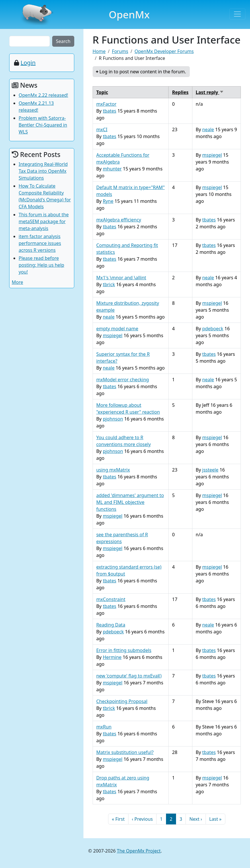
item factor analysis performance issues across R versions (40, 243)
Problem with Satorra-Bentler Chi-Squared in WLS (43, 125)
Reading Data (111, 625)
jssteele (210, 470)
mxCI (102, 129)
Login (28, 63)
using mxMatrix (113, 470)
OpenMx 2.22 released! (43, 95)
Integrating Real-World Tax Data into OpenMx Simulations (43, 171)
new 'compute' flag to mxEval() (129, 676)
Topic (102, 92)
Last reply (210, 92)
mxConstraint (111, 599)
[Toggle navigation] (237, 14)
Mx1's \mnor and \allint (121, 278)
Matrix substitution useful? (125, 752)
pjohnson (113, 419)
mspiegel (212, 155)
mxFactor (106, 104)
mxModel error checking (123, 380)
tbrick (109, 284)
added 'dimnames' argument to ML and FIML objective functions (130, 502)
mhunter (112, 169)
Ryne (108, 201)
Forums (120, 51)
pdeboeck (213, 329)
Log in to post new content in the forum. (143, 72)
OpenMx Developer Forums (164, 51)
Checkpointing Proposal (122, 701)
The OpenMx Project (139, 851)
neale (208, 129)
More (17, 282)
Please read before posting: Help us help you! (41, 265)
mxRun (104, 727)
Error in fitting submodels (124, 650)
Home (99, 51)
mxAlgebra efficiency (119, 220)
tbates (109, 111)
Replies (180, 92)
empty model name (117, 329)
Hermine (112, 657)
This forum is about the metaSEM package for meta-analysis (44, 221)
